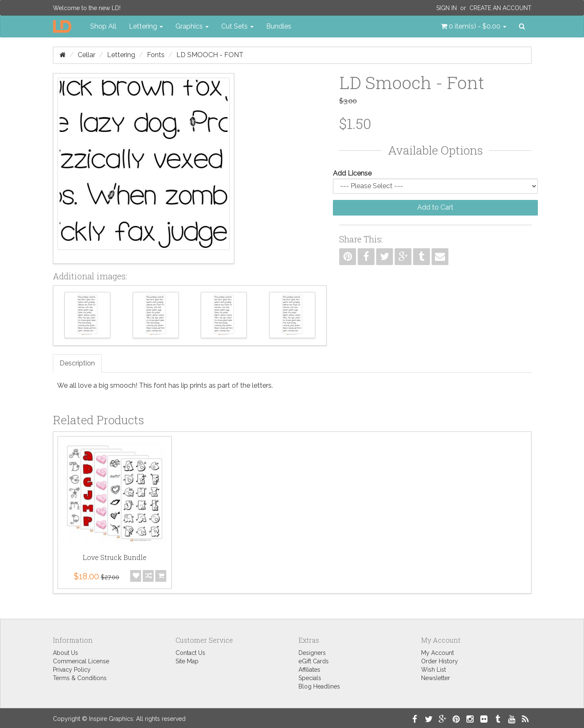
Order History (440, 661)
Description (77, 363)
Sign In (447, 8)
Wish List (433, 670)
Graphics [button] (192, 26)
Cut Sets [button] (237, 26)
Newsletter (436, 678)
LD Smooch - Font (210, 55)
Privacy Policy (72, 670)
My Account (437, 653)
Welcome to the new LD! (87, 8)
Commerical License (81, 661)
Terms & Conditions (80, 678)
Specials (310, 678)
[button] (474, 26)
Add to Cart (435, 207)
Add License (352, 173)
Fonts (156, 55)
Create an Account (500, 8)
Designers (312, 653)
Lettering (121, 55)
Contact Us (190, 653)
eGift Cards (314, 661)
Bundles (279, 26)
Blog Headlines (319, 686)
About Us (65, 653)
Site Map (187, 661)
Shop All (103, 26)
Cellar (86, 55)
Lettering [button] (146, 26)
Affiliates (309, 670)
